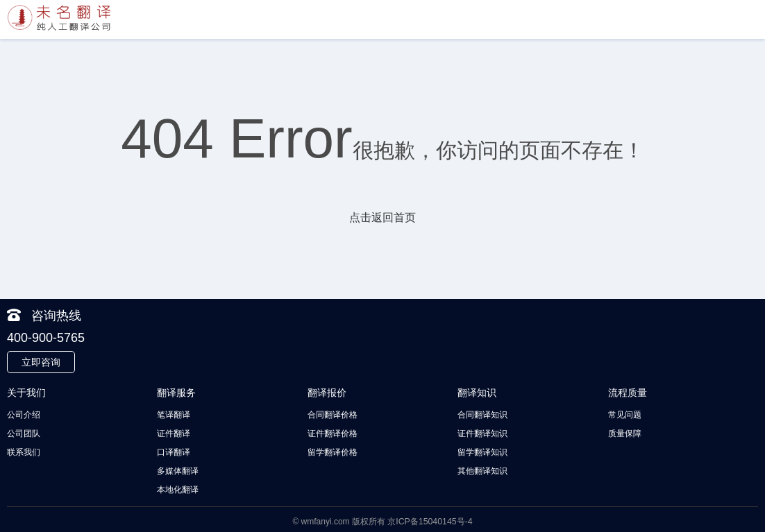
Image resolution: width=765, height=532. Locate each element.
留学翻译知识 (482, 451)
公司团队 (24, 433)
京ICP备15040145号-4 (430, 518)
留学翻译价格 (333, 451)
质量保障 (625, 433)
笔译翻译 (174, 415)
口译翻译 (174, 451)
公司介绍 (24, 415)
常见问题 (625, 415)
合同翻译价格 (333, 415)
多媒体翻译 (178, 469)
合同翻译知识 (482, 415)
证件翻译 (174, 433)
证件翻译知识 (482, 433)
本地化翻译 (178, 487)
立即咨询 (41, 362)
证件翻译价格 (333, 433)
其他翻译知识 (482, 469)
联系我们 (24, 451)
